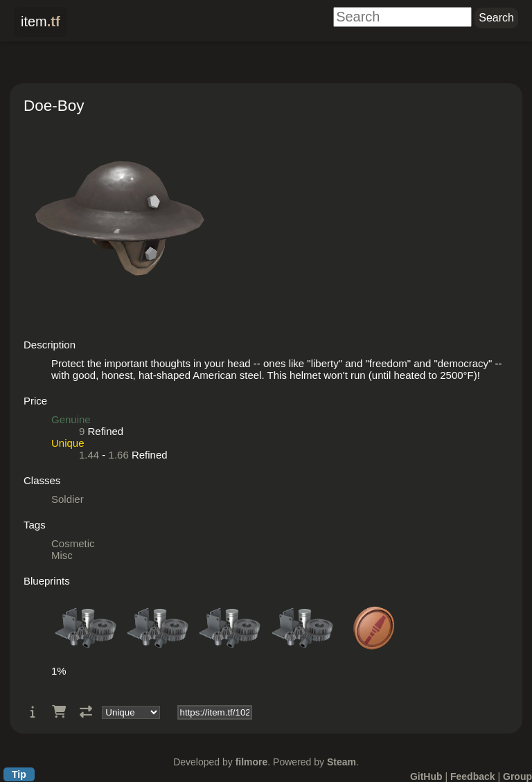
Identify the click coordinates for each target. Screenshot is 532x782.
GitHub (426, 776)
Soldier (68, 499)
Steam (342, 762)
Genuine (71, 419)
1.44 (89, 455)
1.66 (119, 455)
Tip (19, 774)
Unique (68, 443)
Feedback (473, 776)
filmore (252, 762)
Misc (62, 555)
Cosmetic (73, 543)
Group (517, 776)
